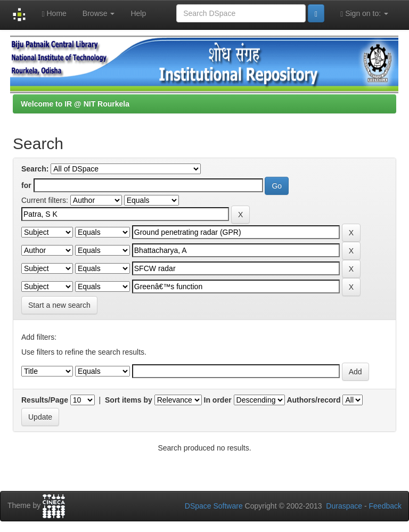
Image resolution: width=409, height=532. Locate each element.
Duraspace (344, 506)
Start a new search (59, 305)
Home (54, 14)
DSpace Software (214, 506)
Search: (35, 169)
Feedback (385, 506)
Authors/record (313, 400)
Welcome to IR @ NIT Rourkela (75, 104)
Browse (99, 13)
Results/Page (45, 400)
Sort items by (129, 400)
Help (138, 13)
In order (218, 400)
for (26, 185)
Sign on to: (364, 14)
